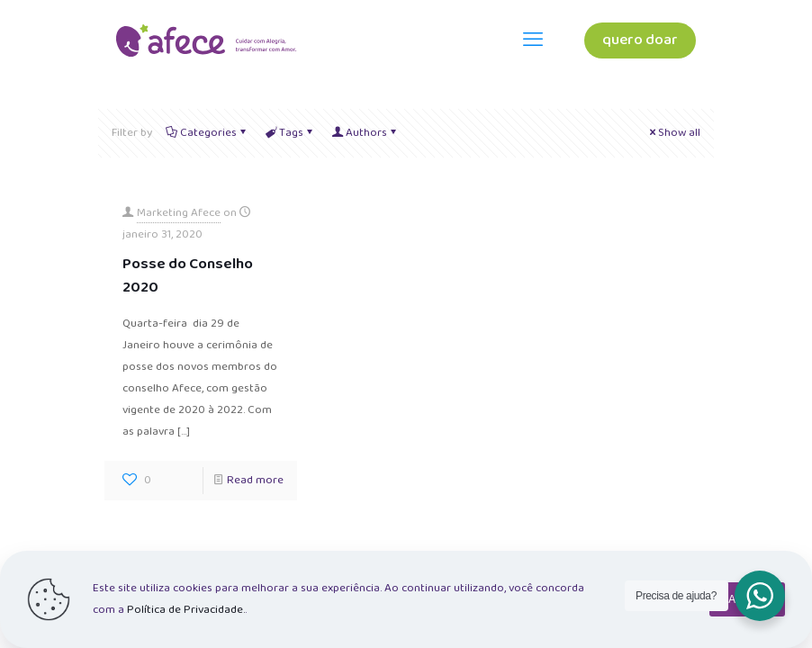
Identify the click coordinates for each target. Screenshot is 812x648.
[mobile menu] (533, 40)
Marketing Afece (179, 213)
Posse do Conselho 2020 (188, 276)
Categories (207, 133)
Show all (673, 133)
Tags (290, 133)
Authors (365, 133)
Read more (255, 480)
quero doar (640, 40)
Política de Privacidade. (186, 610)
